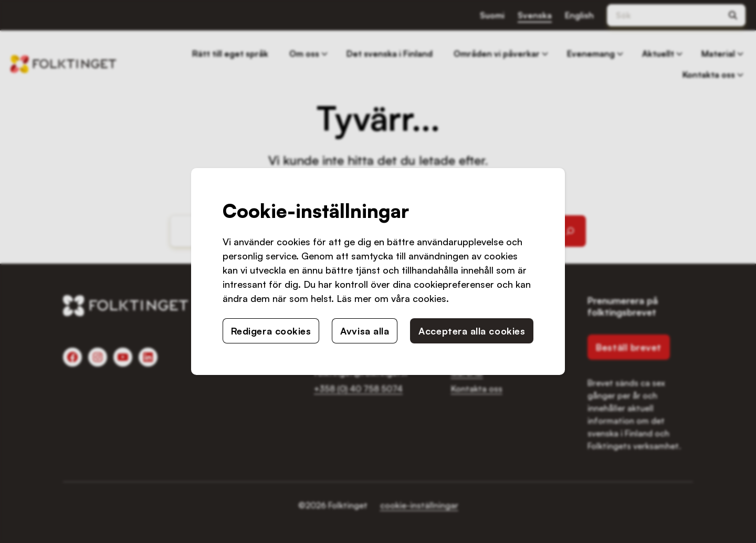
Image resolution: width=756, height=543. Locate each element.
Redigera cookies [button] (271, 331)
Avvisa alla (365, 331)
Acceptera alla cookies (472, 331)
